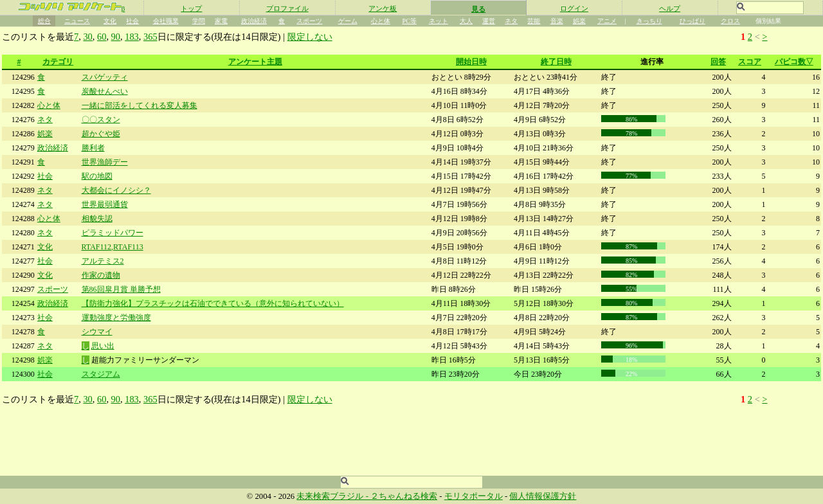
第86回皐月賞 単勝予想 (121, 289)
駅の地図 (97, 176)
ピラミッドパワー (113, 233)
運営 (489, 21)
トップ (191, 8)
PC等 (410, 21)
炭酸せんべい (105, 91)
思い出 (103, 346)
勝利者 (93, 148)
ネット (439, 21)
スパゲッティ (105, 77)
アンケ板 (383, 8)
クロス (730, 21)
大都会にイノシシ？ (116, 190)
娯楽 (579, 21)
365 (150, 37)
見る (478, 9)
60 (102, 37)
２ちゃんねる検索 (404, 496)
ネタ (511, 21)
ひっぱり (692, 21)
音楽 (557, 21)
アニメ (607, 21)
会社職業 (166, 21)
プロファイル (287, 8)
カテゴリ (58, 62)
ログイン (574, 8)
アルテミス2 (103, 261)
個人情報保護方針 (543, 496)
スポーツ (309, 21)
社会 (132, 21)
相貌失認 (97, 219)
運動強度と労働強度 (116, 318)
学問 (199, 21)
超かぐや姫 (101, 134)
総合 (44, 21)
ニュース (77, 21)
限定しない (310, 37)
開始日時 (471, 62)
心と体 (381, 21)
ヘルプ (670, 8)
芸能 (534, 21)
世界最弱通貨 (105, 204)
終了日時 (556, 62)
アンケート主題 (255, 62)
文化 (110, 21)
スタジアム (101, 374)
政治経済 (254, 21)
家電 (221, 21)
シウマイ (97, 332)
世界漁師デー (105, 162)
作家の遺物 (101, 275)
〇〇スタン (101, 120)
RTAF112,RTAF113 (113, 247)
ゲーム (348, 21)
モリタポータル (474, 496)
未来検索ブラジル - (333, 496)
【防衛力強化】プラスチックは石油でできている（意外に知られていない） (213, 303)
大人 (466, 21)
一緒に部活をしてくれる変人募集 (140, 105)
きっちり (649, 21)
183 (132, 37)
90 (116, 37)
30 (87, 37)
